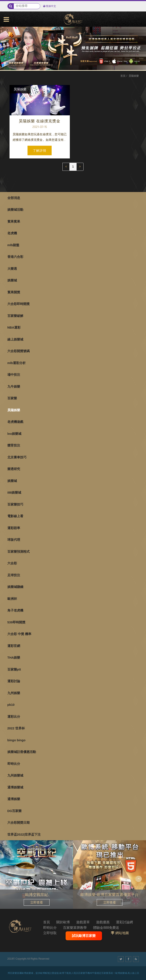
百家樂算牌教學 (75, 928)
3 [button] (7, 42)
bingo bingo (17, 740)
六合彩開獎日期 (19, 823)
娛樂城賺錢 (15, 587)
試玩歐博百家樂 (84, 936)
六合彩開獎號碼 (19, 351)
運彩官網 (14, 646)
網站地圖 (122, 933)
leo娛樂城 (14, 434)
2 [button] (7, 36)
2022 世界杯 (16, 728)
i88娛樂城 (14, 492)
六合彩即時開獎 (19, 304)
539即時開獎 (16, 622)
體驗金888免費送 (106, 928)
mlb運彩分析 (17, 363)
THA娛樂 (14, 657)
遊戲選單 (83, 922)
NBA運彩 (14, 327)
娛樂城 (12, 280)
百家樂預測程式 (19, 551)
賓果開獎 (14, 292)
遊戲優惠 (103, 922)
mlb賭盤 (13, 245)
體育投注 (14, 445)
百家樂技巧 (15, 504)
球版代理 (14, 540)
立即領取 (50, 933)
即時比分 (14, 764)
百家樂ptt (14, 669)
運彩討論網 (124, 922)
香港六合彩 (15, 257)
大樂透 (12, 269)
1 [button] (7, 30)
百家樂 (12, 398)
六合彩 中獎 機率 (19, 634)
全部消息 (14, 198)
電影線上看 (15, 516)
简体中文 (51, 6)
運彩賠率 (14, 528)
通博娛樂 (14, 799)
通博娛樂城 (15, 787)
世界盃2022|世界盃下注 (24, 834)
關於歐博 (63, 922)
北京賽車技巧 (17, 457)
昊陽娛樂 (14, 410)
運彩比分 (14, 717)
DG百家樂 (15, 811)
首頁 (123, 76)
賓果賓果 (14, 221)
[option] (73, 48)
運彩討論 (14, 681)
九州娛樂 (14, 693)
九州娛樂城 (15, 775)
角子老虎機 (15, 610)
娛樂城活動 (15, 210)
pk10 (11, 705)
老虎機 (12, 233)
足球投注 (14, 575)
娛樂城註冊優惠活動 (22, 752)
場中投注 (14, 375)
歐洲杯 (12, 599)
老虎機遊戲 (15, 422)
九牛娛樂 (14, 386)
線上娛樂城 (15, 339)
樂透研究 (14, 469)
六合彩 (12, 563)
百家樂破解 (15, 316)
